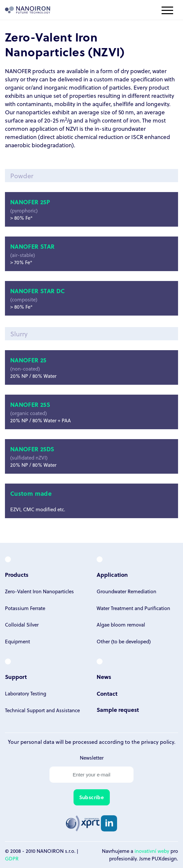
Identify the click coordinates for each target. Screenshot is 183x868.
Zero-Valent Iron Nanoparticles (39, 591)
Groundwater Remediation (126, 591)
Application (112, 575)
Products (17, 575)
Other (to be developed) (124, 641)
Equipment (17, 641)
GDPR (12, 858)
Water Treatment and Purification (133, 608)
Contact (107, 694)
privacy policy (158, 742)
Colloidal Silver (22, 625)
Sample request (118, 710)
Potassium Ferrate (25, 608)
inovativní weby (152, 851)
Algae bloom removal (121, 625)
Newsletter (92, 758)
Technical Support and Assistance (42, 710)
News (104, 677)
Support (16, 677)
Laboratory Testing (26, 693)
